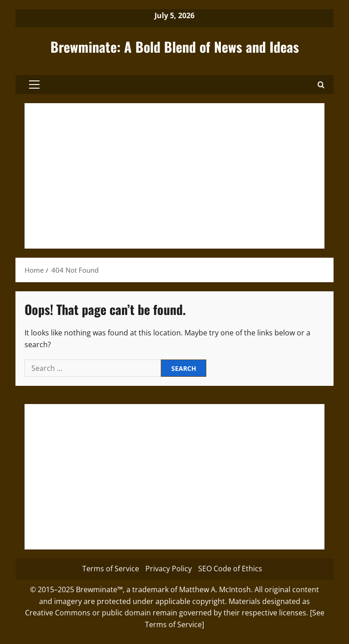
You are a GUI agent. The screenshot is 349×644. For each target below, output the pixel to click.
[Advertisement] (174, 176)
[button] (34, 85)
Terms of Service (111, 569)
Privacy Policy (169, 569)
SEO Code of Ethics (230, 569)
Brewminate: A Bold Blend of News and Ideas (175, 47)
